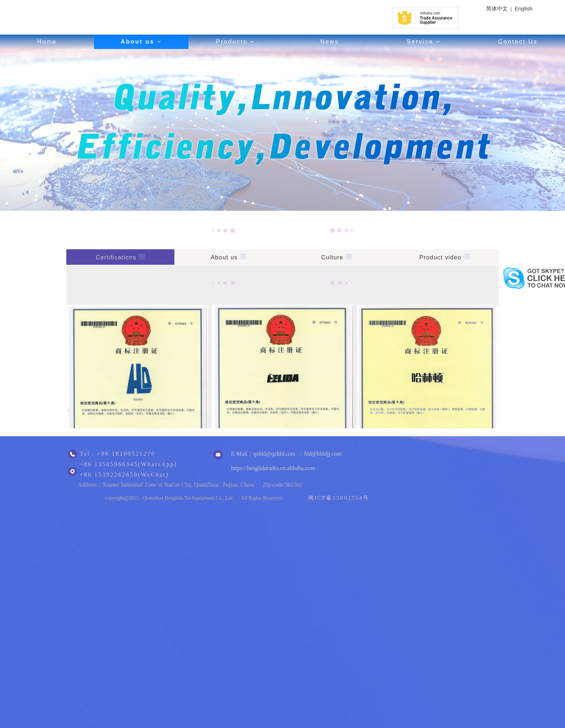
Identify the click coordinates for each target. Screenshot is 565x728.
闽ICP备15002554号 (339, 498)
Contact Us (518, 42)
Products (236, 42)
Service (424, 42)
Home (47, 42)
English (523, 8)
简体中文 (497, 8)
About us (141, 42)
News (330, 42)
